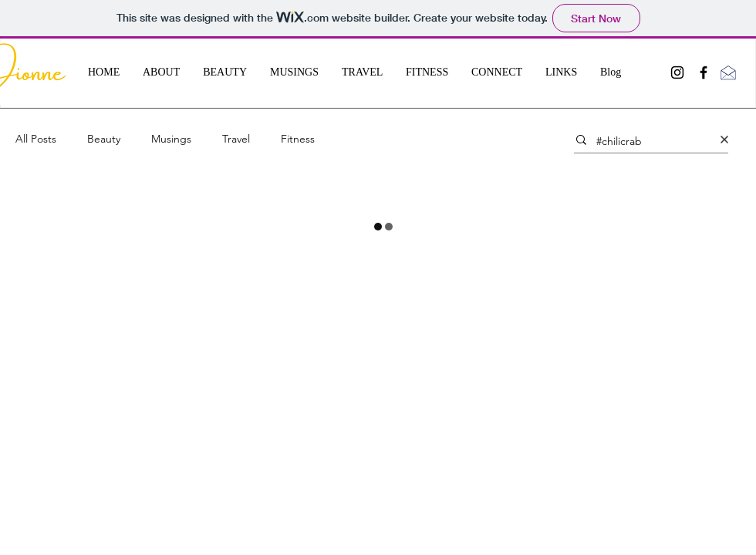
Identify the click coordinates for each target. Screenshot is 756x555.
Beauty (104, 139)
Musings (171, 139)
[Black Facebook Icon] (704, 72)
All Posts (36, 139)
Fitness (298, 139)
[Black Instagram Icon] (677, 72)
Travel (236, 139)
